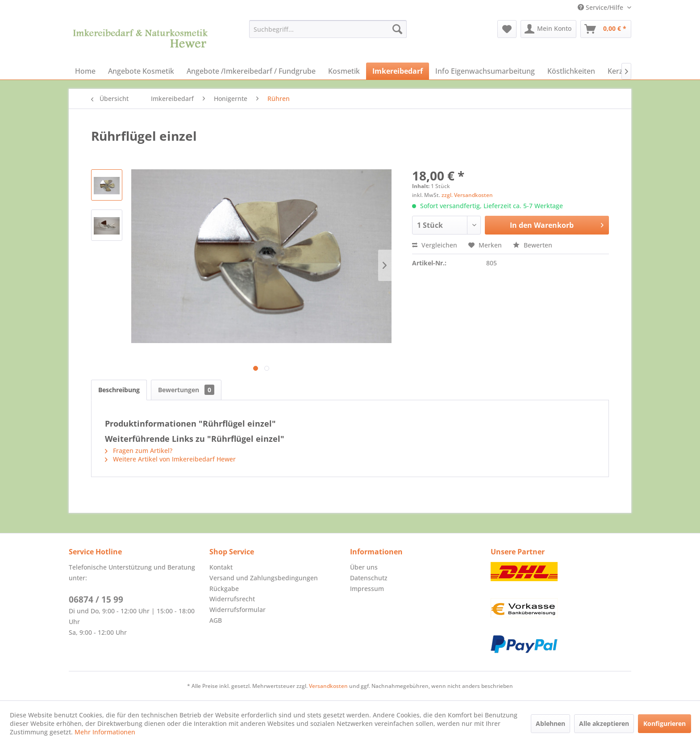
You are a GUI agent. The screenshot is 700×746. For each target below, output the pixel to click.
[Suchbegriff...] (328, 29)
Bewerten (533, 245)
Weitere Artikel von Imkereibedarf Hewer (170, 459)
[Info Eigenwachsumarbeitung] (485, 71)
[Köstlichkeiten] (571, 71)
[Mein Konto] (548, 29)
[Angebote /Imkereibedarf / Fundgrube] (251, 71)
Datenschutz (369, 578)
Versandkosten (328, 686)
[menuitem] (328, 29)
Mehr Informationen (105, 732)
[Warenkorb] (606, 29)
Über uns (364, 567)
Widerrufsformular (237, 610)
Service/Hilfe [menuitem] (601, 7)
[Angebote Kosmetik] (141, 71)
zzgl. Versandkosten (467, 195)
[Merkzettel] (507, 29)
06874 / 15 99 (96, 599)
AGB (216, 620)
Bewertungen (186, 390)
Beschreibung (119, 390)
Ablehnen (550, 723)
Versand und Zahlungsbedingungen (264, 578)
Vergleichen (435, 245)
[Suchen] (397, 29)
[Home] (85, 71)
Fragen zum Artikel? (139, 451)
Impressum (367, 589)
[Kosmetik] (344, 71)
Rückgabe (224, 589)
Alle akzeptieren (604, 723)
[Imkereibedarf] (398, 71)
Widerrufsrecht (232, 599)
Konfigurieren (665, 723)
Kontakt (221, 567)
